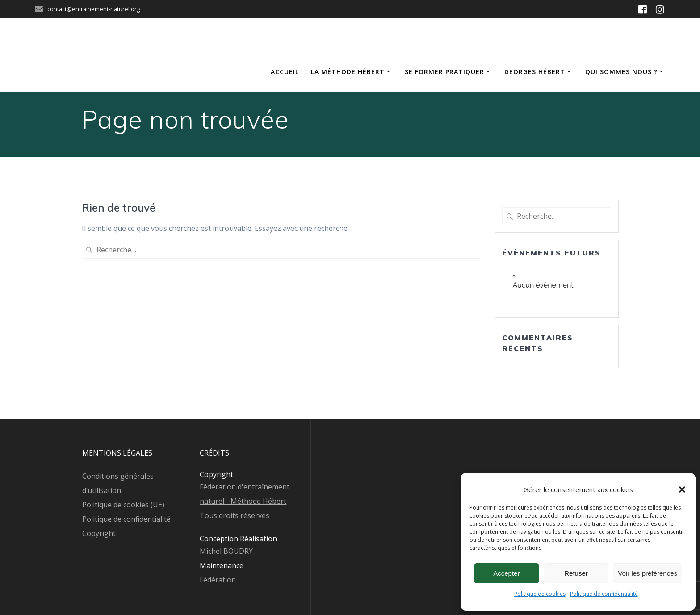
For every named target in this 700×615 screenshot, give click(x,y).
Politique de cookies (540, 594)
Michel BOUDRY (226, 551)
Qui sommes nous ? (621, 72)
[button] (682, 489)
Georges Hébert (535, 72)
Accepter (506, 573)
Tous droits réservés (235, 515)
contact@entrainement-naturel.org (94, 9)
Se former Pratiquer (444, 72)
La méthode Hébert (348, 72)
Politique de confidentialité (604, 594)
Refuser (576, 573)
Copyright (99, 533)
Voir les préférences (648, 573)
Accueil (285, 72)
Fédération (218, 580)
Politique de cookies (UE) (123, 505)
